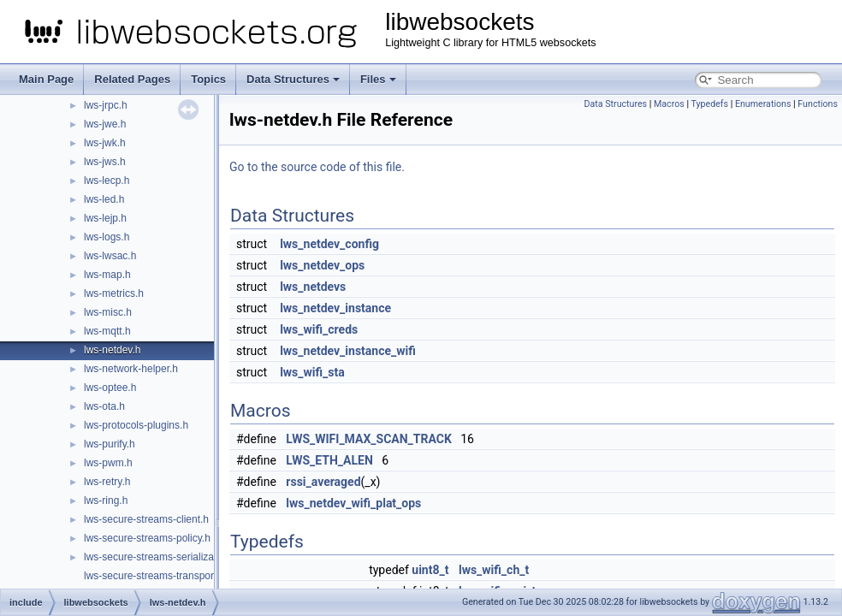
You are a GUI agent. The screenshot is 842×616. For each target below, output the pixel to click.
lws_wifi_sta (312, 372)
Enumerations (763, 104)
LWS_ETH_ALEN (329, 460)
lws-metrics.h (114, 293)
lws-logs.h (107, 237)
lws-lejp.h (105, 218)
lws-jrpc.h (106, 105)
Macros (669, 104)
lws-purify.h (110, 444)
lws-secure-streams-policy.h (147, 538)
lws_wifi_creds (319, 329)
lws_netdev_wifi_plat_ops (353, 503)
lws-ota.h (104, 406)
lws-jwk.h (105, 143)
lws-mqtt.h (107, 331)
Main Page (46, 79)
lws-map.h (107, 275)
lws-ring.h (106, 500)
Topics (208, 79)
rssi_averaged (323, 482)
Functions (818, 104)
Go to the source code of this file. (317, 167)
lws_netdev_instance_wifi (348, 351)
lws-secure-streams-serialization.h (161, 557)
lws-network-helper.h (131, 369)
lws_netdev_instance (335, 308)
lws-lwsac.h (110, 256)
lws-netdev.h (112, 350)
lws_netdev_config (329, 244)
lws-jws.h (105, 162)
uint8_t (430, 570)
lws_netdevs (313, 287)
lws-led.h (104, 199)
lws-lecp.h (107, 181)
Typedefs (709, 104)
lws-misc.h (108, 312)
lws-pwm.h (108, 463)
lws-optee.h (110, 388)
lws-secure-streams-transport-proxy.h (169, 576)
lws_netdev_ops (322, 265)
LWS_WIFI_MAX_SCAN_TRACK (368, 439)
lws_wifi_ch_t (494, 570)
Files (378, 79)
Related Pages (132, 79)
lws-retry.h (107, 482)
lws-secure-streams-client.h (146, 519)
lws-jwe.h (105, 124)
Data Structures (293, 79)
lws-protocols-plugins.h (136, 425)
